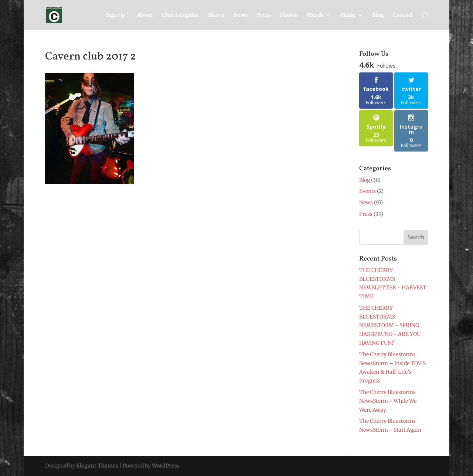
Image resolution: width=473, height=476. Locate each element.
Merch (315, 15)
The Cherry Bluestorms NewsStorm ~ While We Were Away (388, 401)
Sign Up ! (117, 15)
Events (367, 191)
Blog (378, 15)
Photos (289, 15)
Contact (403, 15)
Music (348, 15)
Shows (216, 15)
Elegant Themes (97, 466)
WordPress (166, 466)
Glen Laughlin (180, 15)
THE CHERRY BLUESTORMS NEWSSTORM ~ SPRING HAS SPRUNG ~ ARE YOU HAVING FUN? (390, 325)
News (241, 15)
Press (264, 15)
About (145, 15)
